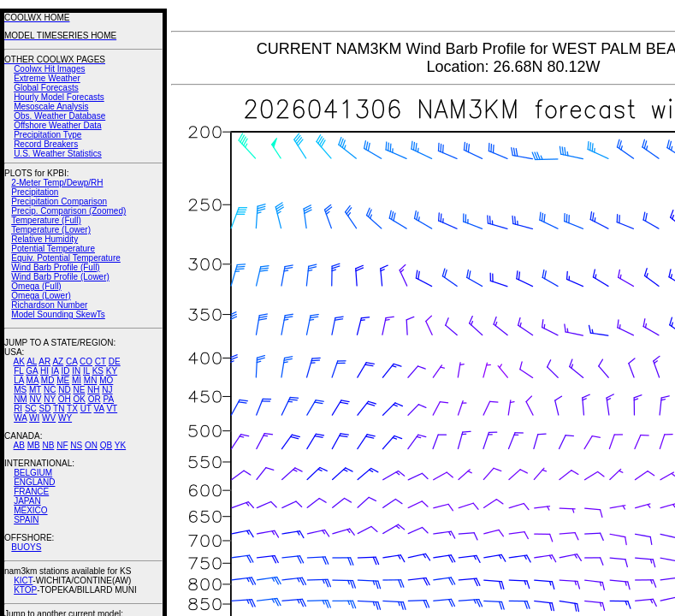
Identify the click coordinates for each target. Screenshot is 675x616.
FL (18, 371)
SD (45, 409)
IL (86, 371)
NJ (107, 390)
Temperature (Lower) (51, 230)
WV (49, 418)
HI (44, 371)
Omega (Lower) (41, 296)
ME (63, 380)
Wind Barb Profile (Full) (55, 267)
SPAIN (26, 520)
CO (86, 361)
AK (19, 361)
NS (76, 445)
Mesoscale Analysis (51, 107)
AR (44, 361)
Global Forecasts (46, 88)
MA (33, 380)
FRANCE (31, 492)
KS (98, 371)
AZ (58, 361)
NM (21, 399)
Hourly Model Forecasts (59, 97)
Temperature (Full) (46, 220)
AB (19, 445)
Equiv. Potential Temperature (65, 258)
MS (20, 390)
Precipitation (35, 192)
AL (32, 361)
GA (32, 371)
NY (50, 399)
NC (50, 390)
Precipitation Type (47, 135)
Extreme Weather (47, 78)
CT (101, 361)
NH (93, 390)
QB (106, 445)
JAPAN (27, 501)
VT (112, 409)
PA (108, 399)
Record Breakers (46, 144)
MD (48, 380)
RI (18, 409)
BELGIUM (33, 473)
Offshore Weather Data (57, 125)
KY (112, 371)
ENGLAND (34, 482)
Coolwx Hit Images (49, 69)
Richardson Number (49, 305)
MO (106, 380)
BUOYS (26, 547)
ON (91, 445)
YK (120, 445)
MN (91, 380)
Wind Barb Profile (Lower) (60, 277)
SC (31, 409)
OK (79, 399)
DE (115, 361)
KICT (23, 580)
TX (72, 409)
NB (48, 445)
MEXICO (30, 510)
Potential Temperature (53, 249)
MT (35, 390)
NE (79, 390)
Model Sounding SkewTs (58, 314)
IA (55, 371)
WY (65, 418)
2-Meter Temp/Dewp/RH (57, 183)
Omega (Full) (36, 286)
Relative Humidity (44, 239)
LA (19, 380)
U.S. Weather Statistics (58, 154)
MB (34, 445)
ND (64, 390)
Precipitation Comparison (59, 201)
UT (86, 409)
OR (95, 399)
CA (71, 361)
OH (65, 399)
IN (76, 371)
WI (34, 418)
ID (65, 371)
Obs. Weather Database (59, 116)
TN (59, 409)
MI (77, 380)
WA (20, 418)
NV (35, 399)
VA (99, 409)
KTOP (25, 590)
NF (62, 445)
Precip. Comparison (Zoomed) (68, 211)
